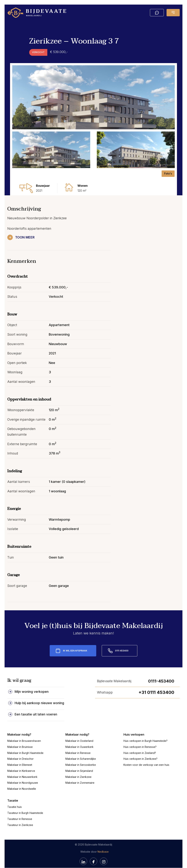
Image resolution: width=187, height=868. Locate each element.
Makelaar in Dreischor (20, 754)
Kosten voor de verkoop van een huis (146, 760)
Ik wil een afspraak (75, 646)
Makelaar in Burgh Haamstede (25, 748)
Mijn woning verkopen (32, 686)
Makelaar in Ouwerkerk (79, 742)
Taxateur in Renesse (20, 814)
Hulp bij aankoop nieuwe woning (39, 698)
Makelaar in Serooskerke (81, 760)
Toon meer (25, 237)
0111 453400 (122, 646)
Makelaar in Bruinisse (20, 742)
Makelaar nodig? (19, 729)
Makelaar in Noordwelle (22, 784)
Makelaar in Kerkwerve (21, 766)
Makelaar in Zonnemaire (80, 778)
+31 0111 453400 (156, 687)
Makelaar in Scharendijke (81, 754)
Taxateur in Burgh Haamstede (25, 808)
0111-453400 (161, 676)
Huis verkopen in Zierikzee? (140, 754)
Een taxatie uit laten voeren (36, 709)
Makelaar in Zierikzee (78, 772)
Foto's (168, 173)
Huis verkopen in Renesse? (140, 742)
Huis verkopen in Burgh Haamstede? (145, 736)
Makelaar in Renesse (78, 748)
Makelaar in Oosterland (79, 736)
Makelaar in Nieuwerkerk (22, 772)
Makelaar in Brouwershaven (24, 736)
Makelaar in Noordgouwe (23, 778)
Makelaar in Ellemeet (20, 760)
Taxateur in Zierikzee (20, 820)
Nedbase (103, 847)
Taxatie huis (15, 802)
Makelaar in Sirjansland (79, 766)
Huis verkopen (134, 729)
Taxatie (13, 795)
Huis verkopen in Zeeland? (140, 748)
